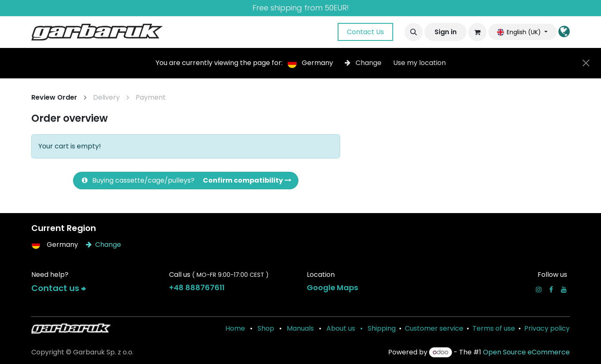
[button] (414, 32)
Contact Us (365, 32)
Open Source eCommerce (526, 352)
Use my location (419, 63)
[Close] (586, 63)
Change (364, 63)
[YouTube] (564, 289)
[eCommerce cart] (477, 32)
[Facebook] (551, 289)
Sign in (446, 32)
